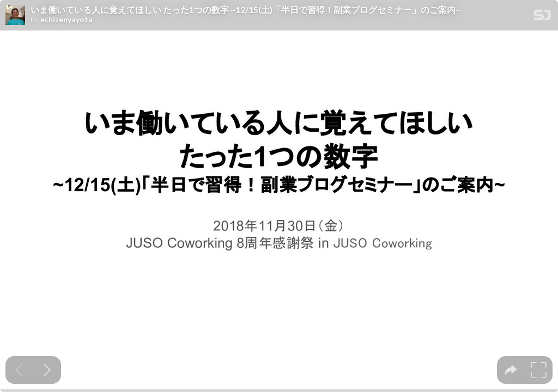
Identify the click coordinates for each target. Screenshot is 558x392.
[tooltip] (511, 370)
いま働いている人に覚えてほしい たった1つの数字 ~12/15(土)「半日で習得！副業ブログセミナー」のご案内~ (245, 10)
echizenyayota (66, 20)
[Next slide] (47, 370)
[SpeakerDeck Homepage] (542, 17)
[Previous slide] (19, 370)
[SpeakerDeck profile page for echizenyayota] (15, 16)
